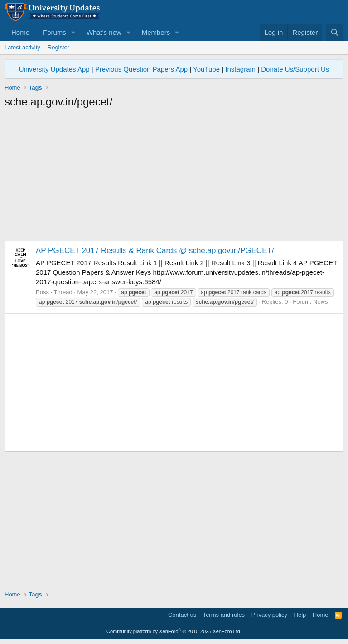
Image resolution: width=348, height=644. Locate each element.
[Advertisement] (174, 177)
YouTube (206, 69)
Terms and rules (224, 615)
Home (20, 32)
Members (156, 32)
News (321, 302)
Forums (55, 32)
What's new (104, 32)
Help (300, 615)
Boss (42, 292)
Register (58, 47)
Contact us (182, 615)
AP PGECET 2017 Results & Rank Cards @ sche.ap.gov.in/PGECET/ (155, 250)
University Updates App (54, 69)
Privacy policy (269, 615)
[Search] (335, 32)
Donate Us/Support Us (295, 69)
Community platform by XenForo (174, 631)
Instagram (240, 69)
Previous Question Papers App (141, 69)
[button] (73, 32)
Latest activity (22, 47)
